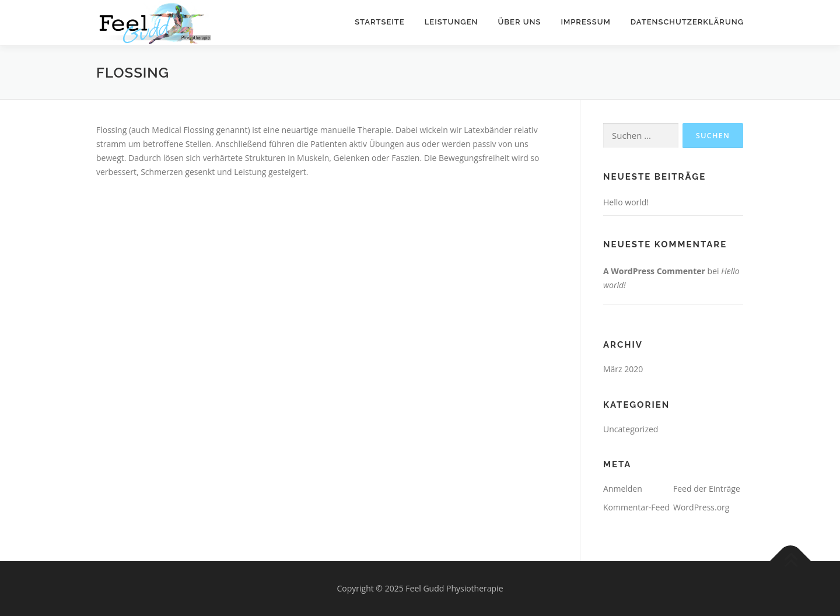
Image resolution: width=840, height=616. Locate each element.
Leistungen (452, 22)
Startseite (380, 22)
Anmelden (623, 489)
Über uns (520, 22)
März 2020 (623, 369)
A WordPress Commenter (654, 271)
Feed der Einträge (707, 489)
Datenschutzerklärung (687, 22)
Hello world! (626, 202)
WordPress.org (701, 507)
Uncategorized (631, 429)
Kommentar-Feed (636, 507)
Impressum (585, 22)
